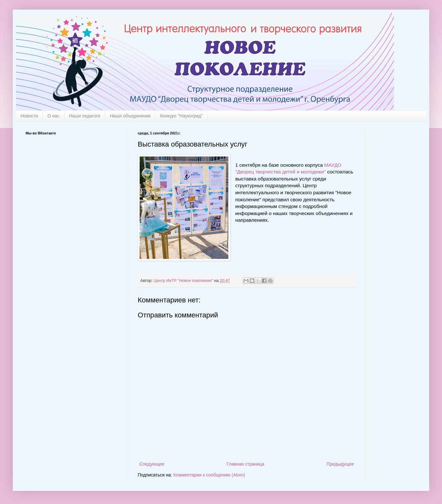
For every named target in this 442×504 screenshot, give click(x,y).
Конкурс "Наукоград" (181, 116)
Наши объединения (130, 116)
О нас (53, 116)
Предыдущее (340, 464)
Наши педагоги (85, 116)
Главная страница (246, 464)
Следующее (152, 464)
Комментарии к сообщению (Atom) (209, 475)
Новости (29, 116)
